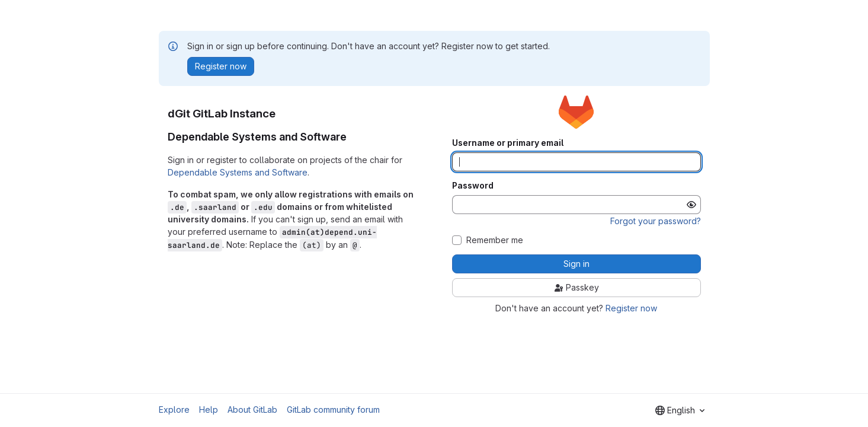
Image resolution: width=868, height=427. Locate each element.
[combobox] (680, 410)
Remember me (495, 240)
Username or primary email (508, 143)
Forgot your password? (656, 221)
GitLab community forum (333, 410)
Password (473, 186)
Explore (174, 410)
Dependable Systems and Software (238, 172)
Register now (631, 308)
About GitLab (252, 410)
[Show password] (691, 205)
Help (209, 410)
